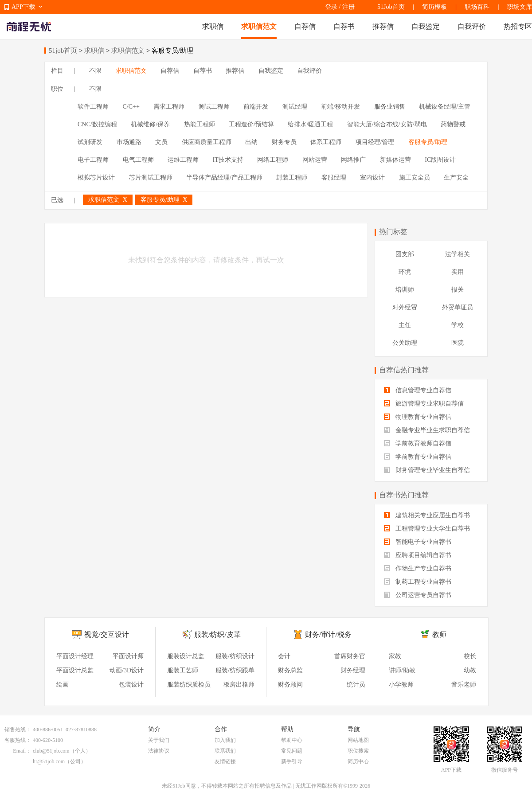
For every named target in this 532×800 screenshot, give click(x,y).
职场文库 (520, 7)
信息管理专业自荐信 (418, 390)
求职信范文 (259, 26)
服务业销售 (390, 107)
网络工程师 (273, 160)
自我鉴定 (426, 26)
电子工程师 (93, 160)
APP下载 (23, 7)
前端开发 (256, 107)
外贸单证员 (458, 307)
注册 (348, 7)
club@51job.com (51, 751)
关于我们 (159, 740)
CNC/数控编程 (97, 124)
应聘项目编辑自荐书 (418, 555)
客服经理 (334, 178)
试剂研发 (90, 142)
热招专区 (518, 26)
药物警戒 (453, 124)
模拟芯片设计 (96, 178)
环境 (405, 272)
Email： (22, 751)
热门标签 (393, 232)
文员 (161, 142)
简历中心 (358, 761)
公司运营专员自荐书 (418, 595)
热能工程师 (199, 124)
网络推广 (353, 160)
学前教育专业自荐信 (418, 457)
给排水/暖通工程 (310, 124)
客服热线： (18, 740)
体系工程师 (326, 142)
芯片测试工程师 (151, 178)
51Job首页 (391, 7)
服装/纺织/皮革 (217, 634)
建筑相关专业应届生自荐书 (427, 515)
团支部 (405, 254)
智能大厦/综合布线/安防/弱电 (387, 124)
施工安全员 (415, 178)
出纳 (251, 142)
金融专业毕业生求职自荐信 (427, 430)
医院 (458, 343)
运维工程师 (183, 160)
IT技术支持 (228, 160)
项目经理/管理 (375, 142)
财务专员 (284, 142)
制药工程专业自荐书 (418, 582)
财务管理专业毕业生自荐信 (427, 470)
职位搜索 (358, 751)
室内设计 (372, 178)
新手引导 (292, 761)
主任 (405, 325)
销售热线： (18, 730)
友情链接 (225, 761)
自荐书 (344, 26)
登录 (331, 7)
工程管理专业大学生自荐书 (427, 529)
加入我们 (225, 740)
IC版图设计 (440, 160)
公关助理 (405, 343)
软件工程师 (93, 107)
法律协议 (159, 751)
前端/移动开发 (340, 107)
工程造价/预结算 (251, 124)
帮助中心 (292, 740)
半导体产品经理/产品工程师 (224, 178)
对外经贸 (405, 307)
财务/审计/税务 (328, 634)
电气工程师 (138, 160)
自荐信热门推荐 (404, 370)
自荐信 (305, 26)
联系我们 (225, 751)
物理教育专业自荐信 (418, 417)
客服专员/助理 (428, 142)
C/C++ (131, 107)
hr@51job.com (49, 761)
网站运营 (315, 160)
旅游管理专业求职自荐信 (424, 404)
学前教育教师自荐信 (418, 443)
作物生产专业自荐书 (418, 568)
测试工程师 (214, 107)
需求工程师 (169, 107)
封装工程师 (292, 178)
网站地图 (358, 740)
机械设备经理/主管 (445, 107)
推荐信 (383, 26)
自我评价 (472, 26)
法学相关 (458, 254)
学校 (458, 325)
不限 (95, 71)
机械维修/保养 (150, 124)
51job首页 (63, 51)
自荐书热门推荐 (404, 495)
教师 (439, 634)
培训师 (405, 290)
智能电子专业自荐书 (418, 542)
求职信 (213, 26)
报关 (458, 290)
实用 (458, 272)
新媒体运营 (395, 160)
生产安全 (456, 178)
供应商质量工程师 (207, 142)
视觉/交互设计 (106, 634)
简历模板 (434, 7)
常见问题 (292, 751)
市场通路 (129, 142)
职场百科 (477, 7)
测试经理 (295, 107)
